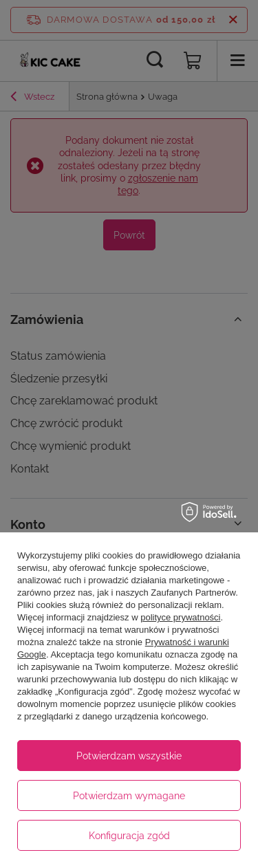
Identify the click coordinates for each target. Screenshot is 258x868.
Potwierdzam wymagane (129, 796)
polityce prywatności (180, 617)
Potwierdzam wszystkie (129, 756)
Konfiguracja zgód (129, 836)
